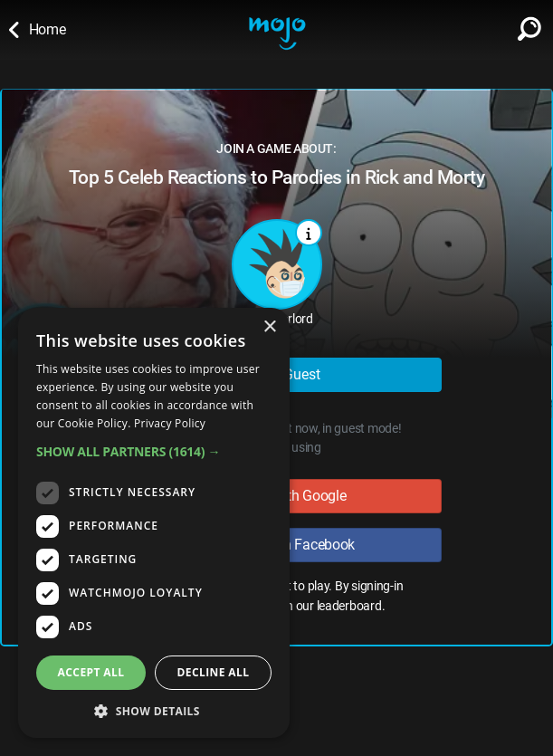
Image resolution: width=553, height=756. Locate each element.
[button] (154, 451)
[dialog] (154, 523)
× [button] (269, 327)
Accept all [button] (91, 672)
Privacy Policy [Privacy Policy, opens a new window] (170, 423)
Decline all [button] (214, 672)
